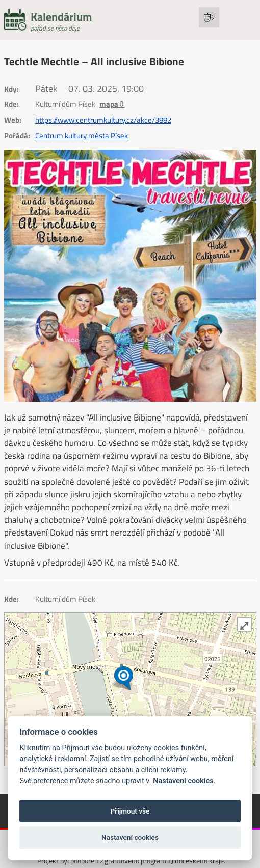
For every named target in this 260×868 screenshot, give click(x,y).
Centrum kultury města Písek (82, 136)
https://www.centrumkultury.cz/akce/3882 (103, 120)
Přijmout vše (130, 811)
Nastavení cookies (183, 781)
